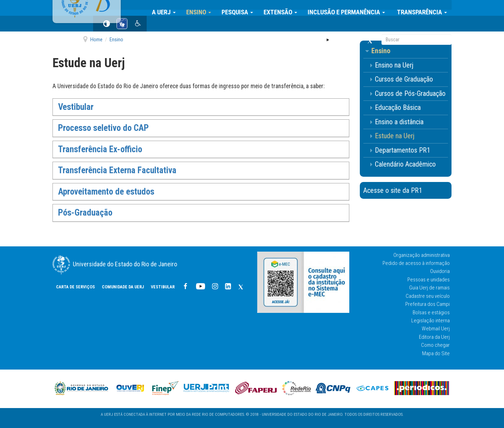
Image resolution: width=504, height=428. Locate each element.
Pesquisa (242, 8)
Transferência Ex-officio (100, 149)
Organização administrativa (422, 255)
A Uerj (168, 8)
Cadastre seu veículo (428, 296)
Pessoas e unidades (429, 280)
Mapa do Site (436, 353)
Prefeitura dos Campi (428, 304)
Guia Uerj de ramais (429, 288)
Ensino (203, 8)
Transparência (426, 8)
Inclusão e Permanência (351, 8)
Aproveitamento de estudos (106, 192)
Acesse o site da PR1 (393, 190)
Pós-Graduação (85, 213)
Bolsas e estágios (431, 313)
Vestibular (267, 25)
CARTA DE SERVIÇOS (180, 25)
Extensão (285, 8)
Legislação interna (430, 321)
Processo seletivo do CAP (103, 128)
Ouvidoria (440, 271)
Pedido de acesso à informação (416, 263)
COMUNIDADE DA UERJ (227, 25)
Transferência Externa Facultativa (117, 170)
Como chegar (435, 345)
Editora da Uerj (434, 337)
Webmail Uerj (436, 329)
